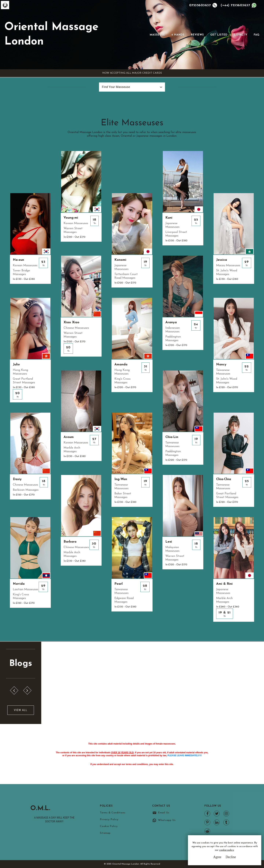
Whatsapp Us (167, 820)
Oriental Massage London (51, 35)
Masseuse (157, 35)
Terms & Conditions (113, 813)
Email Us (164, 813)
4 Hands (178, 35)
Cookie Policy (109, 826)
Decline (231, 857)
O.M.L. (40, 808)
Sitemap (105, 833)
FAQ (257, 35)
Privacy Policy (109, 820)
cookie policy (227, 850)
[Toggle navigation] (145, 35)
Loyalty (241, 35)
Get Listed (219, 35)
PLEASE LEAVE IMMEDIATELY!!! (185, 755)
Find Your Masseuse (116, 87)
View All (21, 710)
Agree (217, 857)
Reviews (197, 35)
